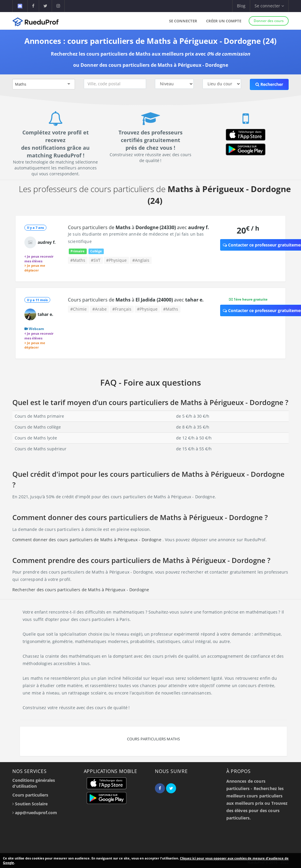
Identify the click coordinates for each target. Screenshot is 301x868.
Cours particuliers (30, 795)
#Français (122, 309)
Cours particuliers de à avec (138, 227)
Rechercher (269, 84)
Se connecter (183, 21)
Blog (241, 6)
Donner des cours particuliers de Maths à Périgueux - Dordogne (154, 65)
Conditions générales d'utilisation (34, 783)
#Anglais (141, 260)
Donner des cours (269, 21)
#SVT (96, 260)
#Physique (116, 260)
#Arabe (100, 309)
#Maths (78, 260)
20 (248, 230)
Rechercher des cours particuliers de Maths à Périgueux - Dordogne (81, 590)
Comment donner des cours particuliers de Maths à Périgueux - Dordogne (87, 540)
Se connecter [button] (269, 6)
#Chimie (78, 309)
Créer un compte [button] (224, 21)
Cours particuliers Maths (153, 739)
